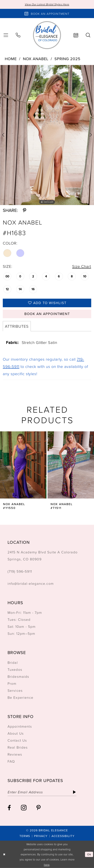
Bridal (13, 662)
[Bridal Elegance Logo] (47, 35)
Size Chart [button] (82, 266)
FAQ (11, 761)
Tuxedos (15, 669)
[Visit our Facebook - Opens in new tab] (9, 808)
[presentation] (23, 465)
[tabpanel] (47, 135)
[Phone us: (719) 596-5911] (18, 35)
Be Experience (20, 697)
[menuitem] (18, 35)
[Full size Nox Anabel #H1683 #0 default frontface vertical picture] (47, 135)
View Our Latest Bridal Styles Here (47, 4)
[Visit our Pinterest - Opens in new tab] (38, 808)
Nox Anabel (36, 59)
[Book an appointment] (47, 13)
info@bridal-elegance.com (31, 583)
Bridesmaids (18, 676)
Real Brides (18, 747)
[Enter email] (42, 792)
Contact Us (17, 740)
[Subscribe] (74, 792)
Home (11, 59)
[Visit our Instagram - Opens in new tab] (24, 808)
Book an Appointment (47, 314)
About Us (16, 733)
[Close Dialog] (4, 854)
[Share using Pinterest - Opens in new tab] (24, 210)
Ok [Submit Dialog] (89, 854)
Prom (12, 683)
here (47, 864)
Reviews (15, 754)
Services (15, 690)
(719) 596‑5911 (20, 571)
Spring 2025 (67, 59)
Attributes (17, 326)
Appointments (20, 726)
